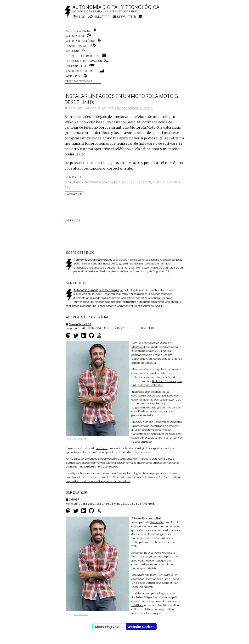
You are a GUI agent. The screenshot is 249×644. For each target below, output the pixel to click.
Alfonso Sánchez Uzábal (134, 108)
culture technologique (102, 302)
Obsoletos (176, 422)
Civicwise (165, 575)
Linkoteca (99, 17)
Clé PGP (74, 500)
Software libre (76, 66)
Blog (79, 17)
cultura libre (172, 268)
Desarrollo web (77, 46)
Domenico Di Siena (158, 583)
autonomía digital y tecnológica (126, 268)
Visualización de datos (81, 71)
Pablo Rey (160, 553)
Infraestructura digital (83, 56)
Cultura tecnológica (81, 41)
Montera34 (138, 347)
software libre (154, 268)
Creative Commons (134, 271)
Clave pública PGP (80, 324)
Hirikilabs (151, 568)
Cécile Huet (79, 439)
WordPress (74, 76)
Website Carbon (141, 627)
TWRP (70, 188)
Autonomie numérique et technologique (98, 290)
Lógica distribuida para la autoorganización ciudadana (98, 481)
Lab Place (102, 448)
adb (114, 182)
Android (125, 182)
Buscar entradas (79, 81)
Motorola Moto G (167, 182)
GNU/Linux (73, 51)
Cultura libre (75, 36)
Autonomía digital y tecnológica (116, 7)
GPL (168, 271)
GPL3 (161, 306)
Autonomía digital (79, 31)
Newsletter (124, 17)
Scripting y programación (84, 61)
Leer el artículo (74, 194)
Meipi (154, 407)
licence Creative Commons (113, 306)
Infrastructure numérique (135, 302)
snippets (79, 268)
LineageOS (142, 182)
